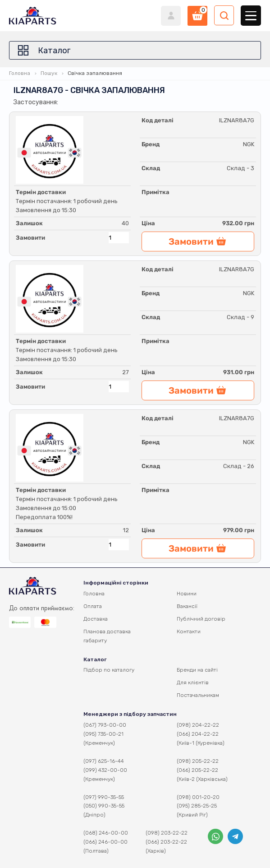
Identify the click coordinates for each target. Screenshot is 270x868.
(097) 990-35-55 (104, 797)
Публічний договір (201, 619)
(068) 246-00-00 (106, 833)
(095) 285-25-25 (197, 806)
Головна (20, 73)
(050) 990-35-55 (104, 806)
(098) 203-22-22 (167, 833)
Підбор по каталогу (109, 670)
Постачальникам (198, 695)
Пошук (49, 73)
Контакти (189, 631)
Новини (187, 594)
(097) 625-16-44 (104, 761)
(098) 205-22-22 (198, 761)
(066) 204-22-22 (198, 734)
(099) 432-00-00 (105, 770)
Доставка (96, 619)
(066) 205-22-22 (197, 770)
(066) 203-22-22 (166, 842)
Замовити (30, 238)
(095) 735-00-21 (103, 734)
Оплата (93, 606)
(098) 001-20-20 (198, 797)
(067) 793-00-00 (105, 725)
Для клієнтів (193, 682)
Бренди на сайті (197, 670)
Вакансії (187, 606)
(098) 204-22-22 (198, 725)
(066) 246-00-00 (105, 842)
